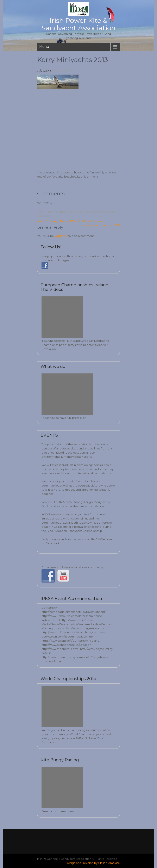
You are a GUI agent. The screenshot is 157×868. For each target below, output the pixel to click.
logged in (61, 236)
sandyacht (44, 216)
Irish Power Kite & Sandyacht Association (78, 24)
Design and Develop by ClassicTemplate (93, 863)
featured (62, 212)
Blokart (50, 212)
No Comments (62, 70)
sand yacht (107, 212)
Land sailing (77, 212)
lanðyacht (92, 212)
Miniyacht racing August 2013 (101, 225)
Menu (44, 47)
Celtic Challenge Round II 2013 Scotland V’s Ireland (71, 221)
